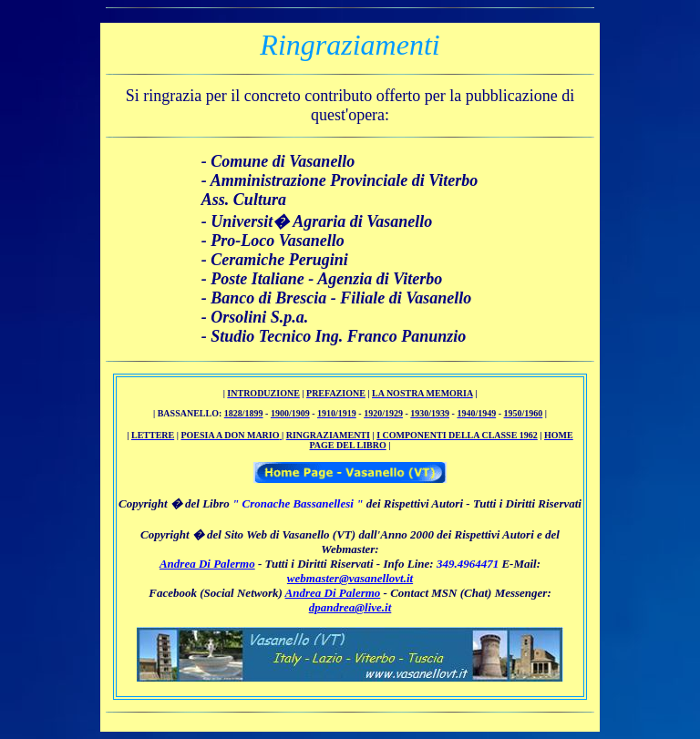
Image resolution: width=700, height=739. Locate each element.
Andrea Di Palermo (207, 564)
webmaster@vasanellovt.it (350, 578)
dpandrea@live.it (350, 607)
